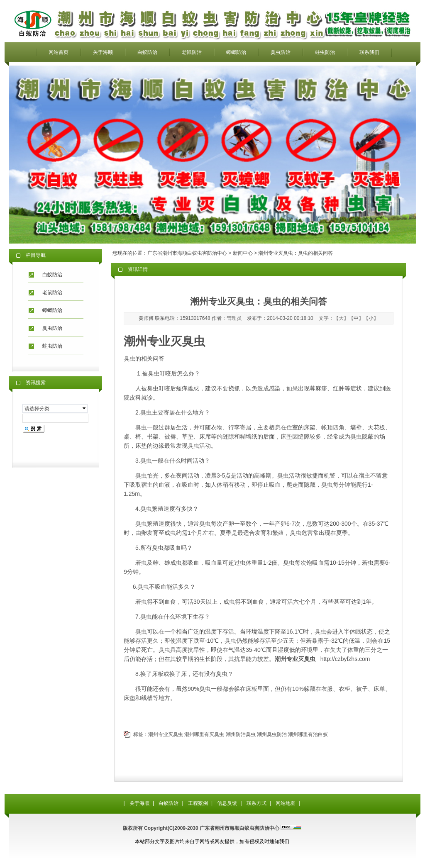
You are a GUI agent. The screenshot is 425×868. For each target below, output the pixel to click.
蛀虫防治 (325, 52)
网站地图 (286, 803)
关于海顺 (103, 52)
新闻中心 (243, 253)
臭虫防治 (281, 52)
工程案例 (198, 803)
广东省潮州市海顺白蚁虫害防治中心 (187, 253)
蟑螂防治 (236, 52)
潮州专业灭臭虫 (166, 734)
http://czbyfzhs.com (345, 659)
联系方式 (256, 803)
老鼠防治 (192, 52)
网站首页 (59, 52)
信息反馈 (227, 803)
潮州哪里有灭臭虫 (204, 734)
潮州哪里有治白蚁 (308, 734)
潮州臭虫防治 (272, 734)
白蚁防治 (147, 52)
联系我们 (369, 52)
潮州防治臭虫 (241, 734)
